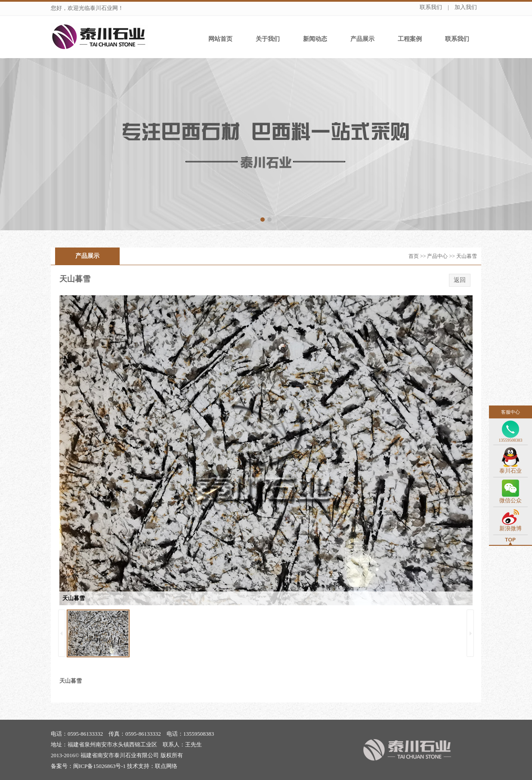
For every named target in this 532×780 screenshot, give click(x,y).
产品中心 (437, 256)
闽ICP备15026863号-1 (99, 766)
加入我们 (466, 7)
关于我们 (268, 39)
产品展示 (362, 39)
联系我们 (431, 7)
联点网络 (166, 766)
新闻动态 (315, 39)
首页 (414, 256)
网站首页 (220, 39)
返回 (460, 280)
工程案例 (410, 39)
